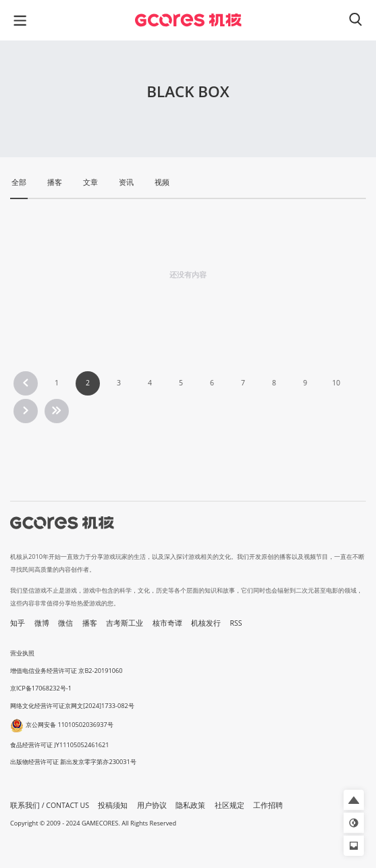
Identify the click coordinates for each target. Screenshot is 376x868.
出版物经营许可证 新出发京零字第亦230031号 (73, 762)
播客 (90, 623)
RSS (236, 623)
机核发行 (206, 623)
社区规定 (230, 805)
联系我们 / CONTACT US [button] (50, 805)
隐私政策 (190, 805)
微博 (42, 623)
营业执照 (22, 653)
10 (336, 383)
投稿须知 (113, 805)
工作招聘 (268, 805)
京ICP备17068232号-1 (41, 688)
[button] (354, 800)
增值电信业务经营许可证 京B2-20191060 (66, 671)
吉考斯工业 (125, 623)
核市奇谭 (167, 623)
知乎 (18, 623)
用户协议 (152, 805)
